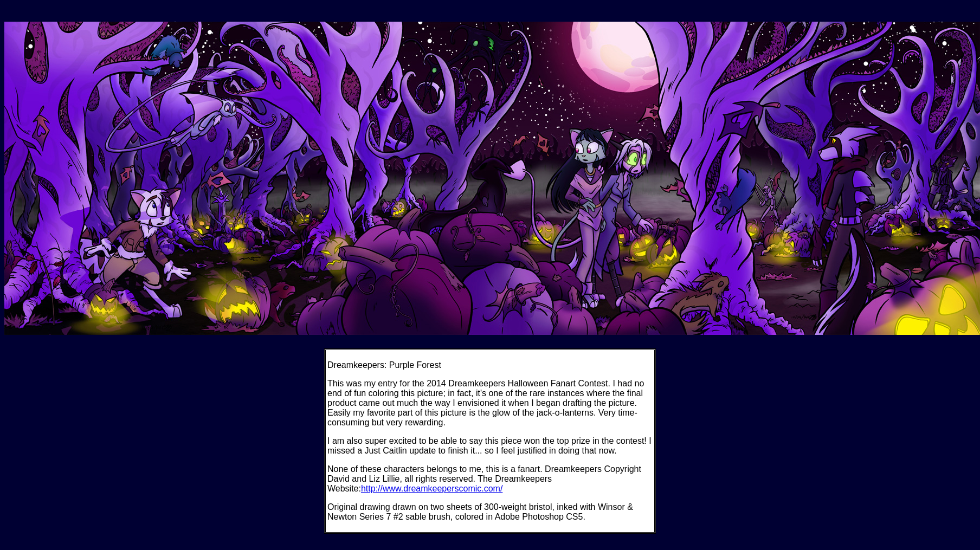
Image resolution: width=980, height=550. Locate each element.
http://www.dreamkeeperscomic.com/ (432, 488)
